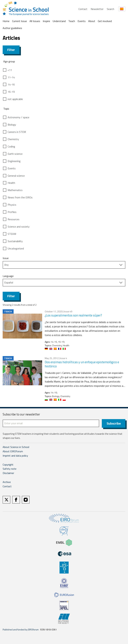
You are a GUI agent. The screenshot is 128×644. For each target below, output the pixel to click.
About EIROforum (13, 451)
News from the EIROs (20, 197)
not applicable (15, 99)
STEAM (12, 234)
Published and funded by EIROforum (21, 629)
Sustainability (15, 241)
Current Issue (19, 21)
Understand (59, 21)
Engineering (14, 161)
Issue (6, 258)
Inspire (46, 21)
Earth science (15, 154)
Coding (11, 146)
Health (11, 183)
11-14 (11, 77)
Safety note (10, 469)
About (92, 21)
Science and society (19, 227)
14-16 (11, 84)
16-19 (11, 92)
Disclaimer (8, 473)
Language (8, 276)
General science (16, 176)
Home (6, 21)
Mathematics (15, 190)
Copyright (8, 465)
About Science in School (16, 447)
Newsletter (97, 9)
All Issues (35, 21)
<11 (10, 70)
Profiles (12, 212)
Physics (12, 205)
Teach (72, 21)
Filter (11, 50)
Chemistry (13, 139)
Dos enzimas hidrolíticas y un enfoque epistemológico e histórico (82, 364)
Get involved (105, 21)
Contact (83, 9)
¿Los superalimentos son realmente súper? (73, 315)
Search (111, 9)
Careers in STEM (17, 132)
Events (82, 21)
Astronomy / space (18, 117)
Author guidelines (12, 28)
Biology (12, 125)
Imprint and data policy (15, 456)
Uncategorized (16, 248)
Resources (14, 219)
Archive (7, 482)
